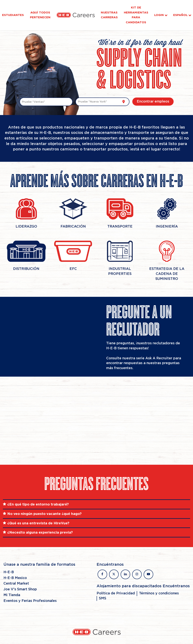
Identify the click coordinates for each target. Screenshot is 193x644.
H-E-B (9, 572)
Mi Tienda (12, 595)
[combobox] (46, 102)
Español (182, 15)
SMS (103, 598)
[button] (96, 504)
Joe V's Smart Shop (20, 589)
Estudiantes (13, 15)
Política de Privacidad (116, 593)
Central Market (16, 584)
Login (159, 15)
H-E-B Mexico (15, 578)
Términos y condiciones (159, 593)
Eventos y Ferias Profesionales (30, 601)
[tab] (96, 504)
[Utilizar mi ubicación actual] (124, 102)
